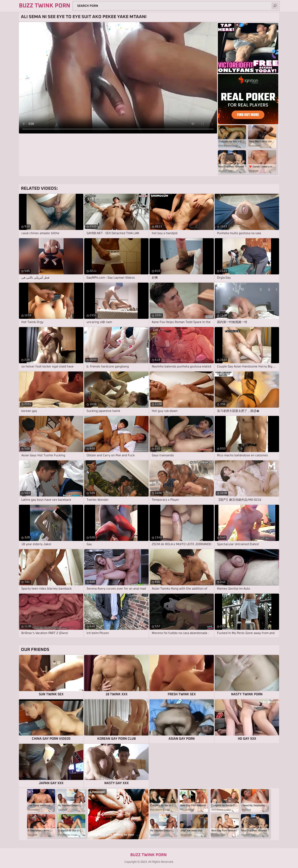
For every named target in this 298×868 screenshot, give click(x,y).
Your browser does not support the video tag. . (118, 78)
